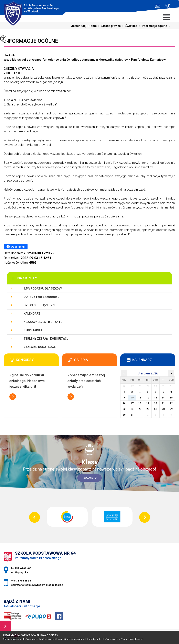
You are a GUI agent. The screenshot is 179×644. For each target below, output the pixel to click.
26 (148, 409)
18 (140, 403)
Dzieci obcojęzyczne (40, 305)
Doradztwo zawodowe (41, 297)
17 (132, 403)
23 (124, 409)
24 (132, 409)
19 (148, 403)
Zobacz (90, 478)
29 (171, 409)
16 (124, 403)
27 (156, 409)
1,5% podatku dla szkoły (43, 289)
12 (148, 398)
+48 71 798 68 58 (168, 6)
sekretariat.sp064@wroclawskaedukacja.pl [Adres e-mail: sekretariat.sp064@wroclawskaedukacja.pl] (38, 585)
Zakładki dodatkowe (40, 347)
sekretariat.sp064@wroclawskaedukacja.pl (158, 6)
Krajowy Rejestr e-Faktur (44, 322)
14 (163, 398)
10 (132, 398)
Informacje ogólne (31, 41)
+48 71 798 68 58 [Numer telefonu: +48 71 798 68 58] (21, 581)
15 (171, 398)
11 (140, 398)
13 (156, 398)
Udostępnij (16, 247)
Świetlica (129, 26)
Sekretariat (33, 330)
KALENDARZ (32, 314)
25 (140, 409)
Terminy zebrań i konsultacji (46, 339)
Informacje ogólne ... (154, 26)
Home (93, 26)
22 (171, 403)
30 (124, 415)
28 (163, 409)
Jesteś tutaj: (80, 26)
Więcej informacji (13, 397)
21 (163, 403)
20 (156, 403)
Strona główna (109, 26)
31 (132, 415)
